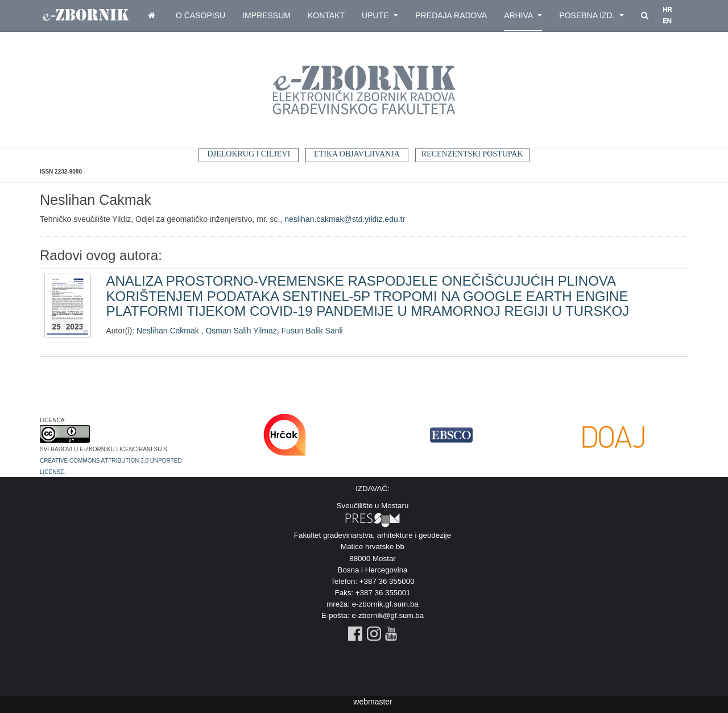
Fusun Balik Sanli (312, 331)
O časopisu (200, 15)
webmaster (373, 702)
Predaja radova (451, 15)
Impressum (266, 15)
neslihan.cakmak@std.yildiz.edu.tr (345, 219)
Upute (380, 15)
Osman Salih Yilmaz (241, 331)
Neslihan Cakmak (169, 331)
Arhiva (523, 15)
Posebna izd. (591, 15)
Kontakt (326, 15)
